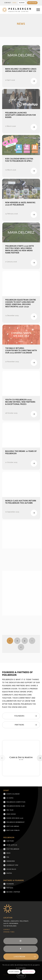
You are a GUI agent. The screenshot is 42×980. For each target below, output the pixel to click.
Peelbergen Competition (16, 802)
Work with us (12, 845)
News (14, 3)
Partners (10, 888)
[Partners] (21, 725)
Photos (9, 873)
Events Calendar (13, 794)
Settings (21, 976)
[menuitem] (8, 3)
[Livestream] (21, 957)
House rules (11, 869)
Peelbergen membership (16, 822)
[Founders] (21, 716)
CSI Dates (10, 798)
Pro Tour (10, 810)
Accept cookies (14, 972)
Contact (8, 3)
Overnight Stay (12, 865)
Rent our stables (13, 830)
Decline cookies (28, 972)
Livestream (32, 3)
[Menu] (37, 10)
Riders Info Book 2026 (15, 818)
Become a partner (13, 892)
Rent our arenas (13, 826)
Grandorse (11, 861)
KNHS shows (11, 814)
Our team (10, 841)
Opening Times (9, 932)
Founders (10, 884)
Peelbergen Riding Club (16, 806)
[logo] (17, 10)
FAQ (8, 857)
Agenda (22, 3)
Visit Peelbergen (13, 849)
